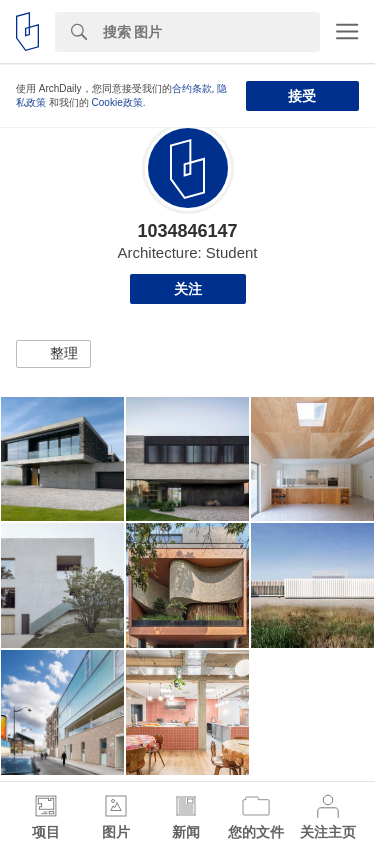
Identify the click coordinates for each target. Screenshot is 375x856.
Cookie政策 (117, 102)
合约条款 (192, 88)
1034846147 (187, 231)
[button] (53, 354)
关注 (188, 289)
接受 (302, 96)
